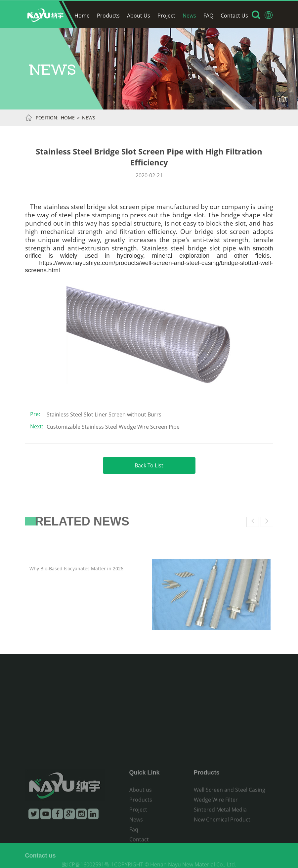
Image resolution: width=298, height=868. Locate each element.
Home (82, 16)
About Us (139, 16)
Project (166, 16)
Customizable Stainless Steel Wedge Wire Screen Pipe (113, 427)
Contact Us (234, 16)
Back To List (149, 465)
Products (108, 16)
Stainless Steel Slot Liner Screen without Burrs (104, 414)
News (189, 16)
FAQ (208, 16)
